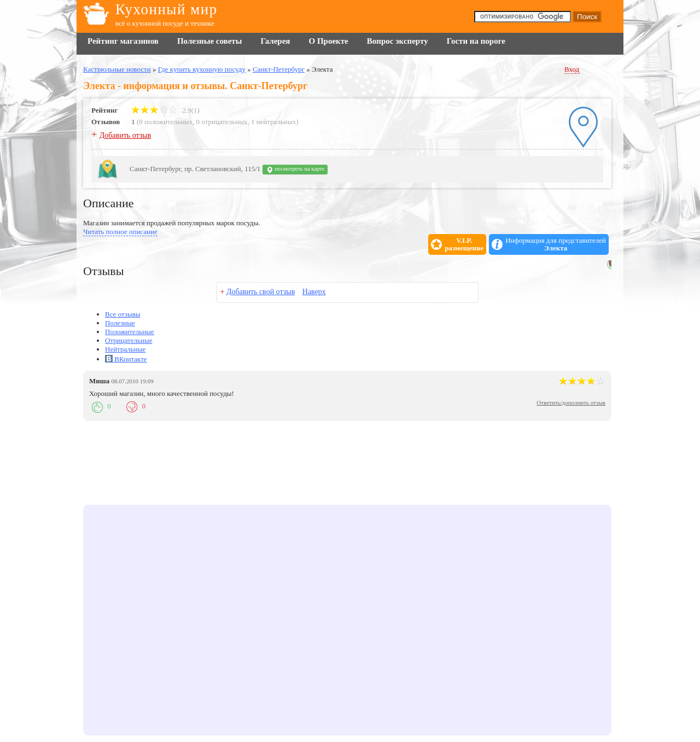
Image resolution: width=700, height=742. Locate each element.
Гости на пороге (476, 41)
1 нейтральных (273, 122)
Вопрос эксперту (398, 41)
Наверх (314, 292)
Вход (572, 69)
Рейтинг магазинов (123, 41)
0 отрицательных (222, 122)
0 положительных (166, 122)
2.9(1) (165, 110)
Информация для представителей (556, 244)
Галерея (275, 41)
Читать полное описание (120, 232)
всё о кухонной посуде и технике (165, 23)
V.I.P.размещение (464, 244)
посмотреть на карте (295, 170)
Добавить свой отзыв (261, 292)
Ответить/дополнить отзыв (571, 402)
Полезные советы (209, 41)
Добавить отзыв (126, 135)
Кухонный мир (167, 9)
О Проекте (328, 41)
